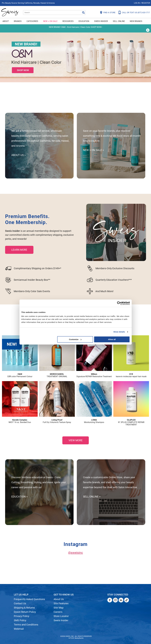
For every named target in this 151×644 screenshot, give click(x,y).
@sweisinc (75, 553)
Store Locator (61, 616)
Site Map (59, 608)
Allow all (112, 339)
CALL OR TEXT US (136, 13)
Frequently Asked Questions (29, 599)
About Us (59, 599)
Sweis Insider (101, 21)
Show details (119, 332)
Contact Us (20, 603)
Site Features (61, 603)
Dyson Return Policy (25, 612)
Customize (75, 339)
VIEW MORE (76, 440)
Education (84, 21)
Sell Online (119, 21)
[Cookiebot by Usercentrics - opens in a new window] (119, 303)
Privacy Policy (22, 616)
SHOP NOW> (97, 27)
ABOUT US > (19, 155)
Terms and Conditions (26, 625)
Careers (58, 612)
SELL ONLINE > (92, 497)
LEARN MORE (19, 250)
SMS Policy (20, 620)
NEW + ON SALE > (93, 150)
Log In (137, 3)
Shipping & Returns (24, 608)
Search (83, 13)
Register (146, 3)
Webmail (19, 629)
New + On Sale (50, 21)
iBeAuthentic (79, 638)
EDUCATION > (20, 497)
